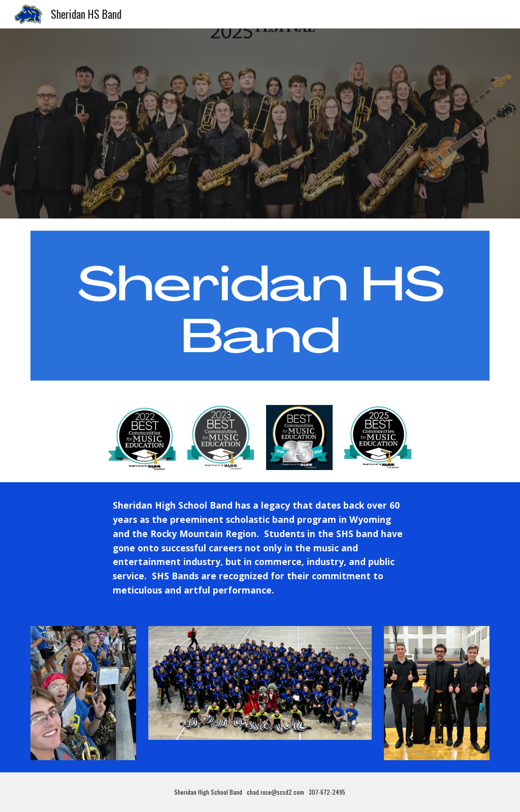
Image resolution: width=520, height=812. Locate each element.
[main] (260, 548)
